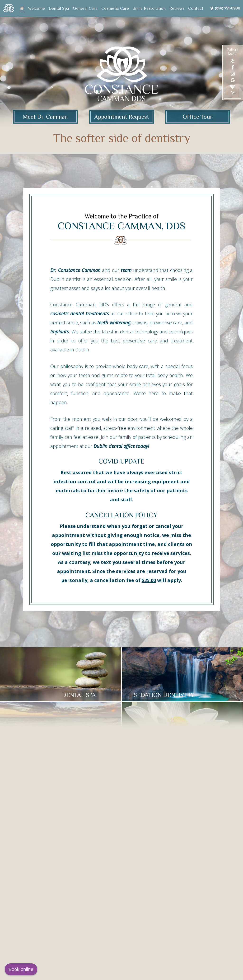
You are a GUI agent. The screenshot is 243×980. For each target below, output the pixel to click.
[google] (233, 80)
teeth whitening (114, 323)
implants (60, 332)
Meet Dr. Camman (45, 117)
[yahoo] (233, 94)
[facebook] (233, 67)
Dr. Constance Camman (75, 270)
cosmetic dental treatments (80, 314)
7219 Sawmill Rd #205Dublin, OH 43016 (52, 871)
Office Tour (198, 117)
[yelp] (233, 61)
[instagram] (233, 74)
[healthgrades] (233, 87)
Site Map (85, 973)
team (126, 270)
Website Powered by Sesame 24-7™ (47, 973)
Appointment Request (122, 117)
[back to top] (221, 973)
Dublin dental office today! (121, 446)
